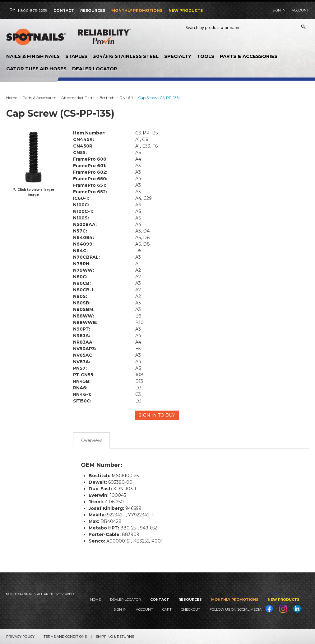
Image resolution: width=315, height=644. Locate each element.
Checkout (191, 609)
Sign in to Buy (157, 415)
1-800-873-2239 (32, 10)
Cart (167, 609)
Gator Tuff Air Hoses (36, 69)
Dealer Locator (95, 69)
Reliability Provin (104, 38)
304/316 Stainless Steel (126, 56)
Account (300, 10)
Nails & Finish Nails (33, 56)
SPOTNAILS (37, 37)
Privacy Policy (20, 637)
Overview (91, 440)
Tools (206, 56)
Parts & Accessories (249, 56)
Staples (76, 56)
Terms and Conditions (65, 637)
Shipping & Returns (115, 637)
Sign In (279, 10)
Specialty (178, 56)
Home (95, 599)
